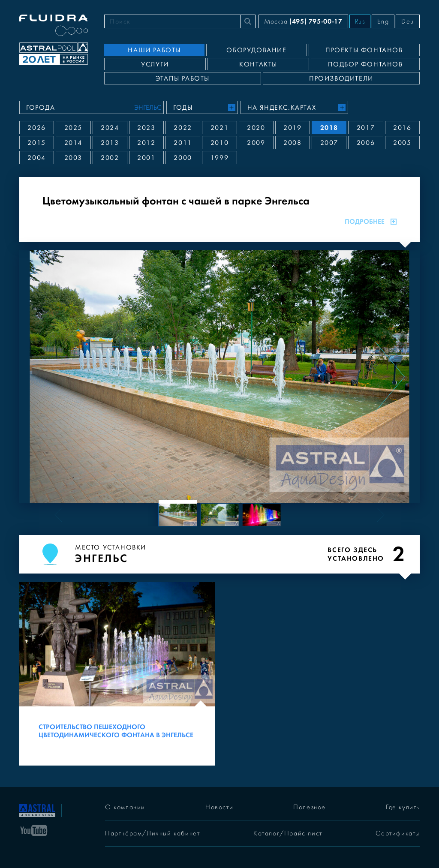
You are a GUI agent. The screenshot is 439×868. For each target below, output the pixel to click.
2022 (183, 128)
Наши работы (154, 50)
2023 (146, 128)
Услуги (155, 64)
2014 (73, 143)
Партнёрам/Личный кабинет (152, 833)
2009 (256, 143)
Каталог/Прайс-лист (288, 833)
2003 (73, 158)
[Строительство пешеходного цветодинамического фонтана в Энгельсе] (117, 674)
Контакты (258, 64)
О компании (125, 807)
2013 (110, 143)
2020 (256, 128)
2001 (146, 158)
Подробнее (371, 222)
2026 (36, 128)
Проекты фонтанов (364, 50)
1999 (219, 158)
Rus (360, 21)
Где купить (403, 807)
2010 (219, 143)
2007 (329, 143)
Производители (341, 78)
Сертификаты (398, 833)
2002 (110, 158)
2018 (329, 128)
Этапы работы (183, 78)
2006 (366, 143)
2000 (183, 158)
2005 (402, 143)
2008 (292, 143)
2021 (219, 128)
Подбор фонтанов (365, 64)
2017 (366, 128)
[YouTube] (34, 830)
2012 (146, 143)
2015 (36, 143)
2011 (183, 143)
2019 (292, 128)
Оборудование (256, 50)
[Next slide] (390, 377)
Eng (383, 21)
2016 (402, 128)
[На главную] (37, 810)
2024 (110, 128)
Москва (303, 21)
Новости (219, 807)
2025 (73, 128)
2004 (36, 158)
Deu (408, 21)
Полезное (310, 807)
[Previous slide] (49, 377)
